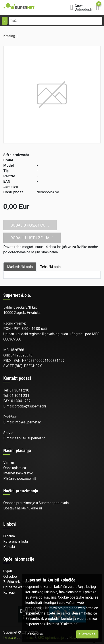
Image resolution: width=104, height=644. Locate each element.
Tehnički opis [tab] (50, 267)
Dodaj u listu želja (32, 238)
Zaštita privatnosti (17, 582)
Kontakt (9, 547)
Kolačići (9, 592)
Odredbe (10, 576)
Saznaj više (34, 634)
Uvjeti (8, 571)
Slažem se (87, 634)
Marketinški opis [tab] (20, 267)
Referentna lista (16, 541)
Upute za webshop (18, 587)
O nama (9, 536)
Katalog (9, 36)
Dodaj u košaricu (30, 225)
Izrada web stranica (18, 638)
